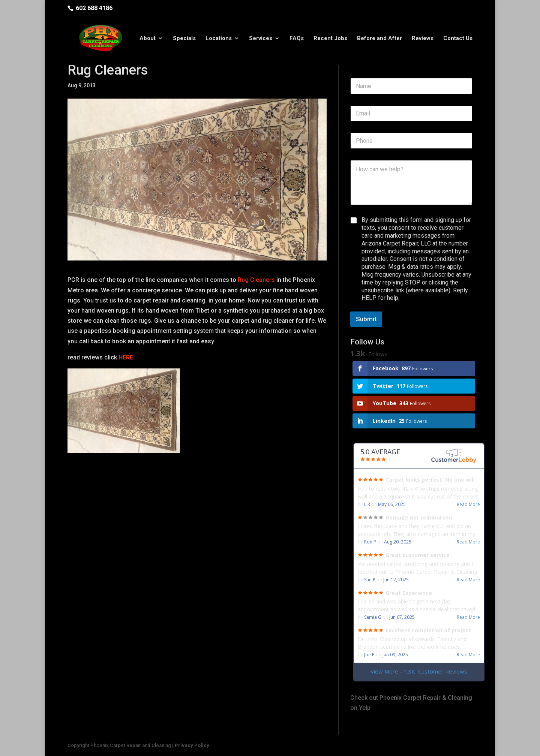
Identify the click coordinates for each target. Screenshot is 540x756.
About (148, 39)
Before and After (379, 39)
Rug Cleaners (256, 280)
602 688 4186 (94, 8)
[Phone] (411, 141)
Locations (219, 39)
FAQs (297, 39)
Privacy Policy (192, 745)
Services (261, 39)
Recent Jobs (330, 39)
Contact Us (458, 39)
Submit (366, 319)
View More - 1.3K (419, 671)
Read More (468, 504)
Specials (184, 39)
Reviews (423, 39)
